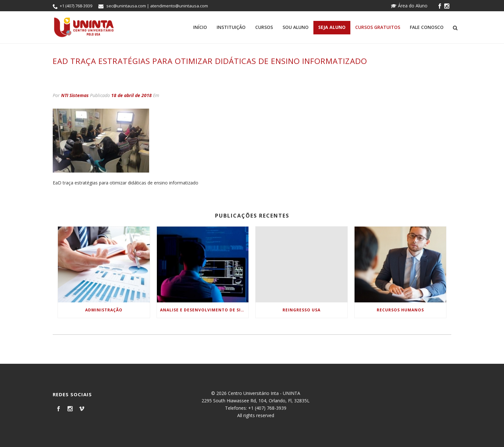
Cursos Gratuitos (378, 27)
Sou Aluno (296, 27)
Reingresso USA (301, 310)
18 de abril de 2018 (131, 95)
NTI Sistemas (75, 95)
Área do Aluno (409, 6)
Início (200, 27)
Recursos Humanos (400, 310)
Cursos (264, 27)
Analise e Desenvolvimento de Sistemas (204, 310)
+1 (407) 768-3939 (76, 6)
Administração (104, 310)
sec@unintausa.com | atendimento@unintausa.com (157, 6)
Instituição (231, 27)
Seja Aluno (332, 27)
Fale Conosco (427, 27)
